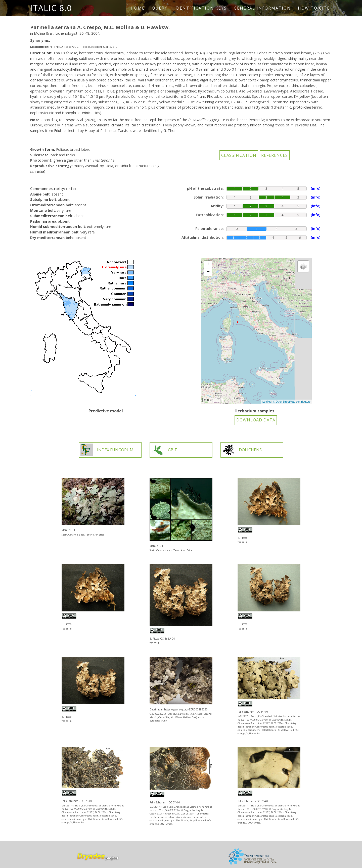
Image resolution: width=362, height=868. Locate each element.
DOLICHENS (242, 450)
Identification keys (201, 8)
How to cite (314, 8)
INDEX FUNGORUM (107, 450)
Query (160, 8)
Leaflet (267, 402)
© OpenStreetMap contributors (292, 402)
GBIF (164, 450)
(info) (71, 189)
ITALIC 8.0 (51, 8)
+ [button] (208, 265)
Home (138, 8)
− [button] (208, 272)
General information (262, 8)
